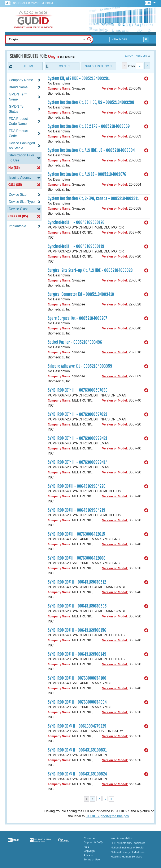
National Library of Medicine (33, 3)
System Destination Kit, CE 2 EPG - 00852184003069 (89, 126)
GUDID (34, 19)
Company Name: (59, 88)
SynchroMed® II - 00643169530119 (76, 246)
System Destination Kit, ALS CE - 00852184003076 (87, 174)
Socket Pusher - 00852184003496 (75, 342)
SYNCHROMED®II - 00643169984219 (77, 510)
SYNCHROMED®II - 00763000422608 (77, 558)
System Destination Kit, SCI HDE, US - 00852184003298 (91, 102)
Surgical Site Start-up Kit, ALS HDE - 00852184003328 (90, 270)
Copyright (90, 851)
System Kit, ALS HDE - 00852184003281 (79, 78)
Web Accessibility (121, 838)
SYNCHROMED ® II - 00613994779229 (77, 726)
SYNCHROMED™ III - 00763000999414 (78, 462)
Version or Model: (115, 88)
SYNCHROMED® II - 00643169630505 (77, 606)
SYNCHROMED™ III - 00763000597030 (78, 390)
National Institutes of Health (127, 848)
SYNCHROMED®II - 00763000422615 (76, 534)
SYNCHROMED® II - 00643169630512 (77, 582)
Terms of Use (92, 859)
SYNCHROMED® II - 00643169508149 (77, 654)
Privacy (88, 855)
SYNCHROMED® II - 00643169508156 (77, 630)
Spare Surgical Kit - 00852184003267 (77, 318)
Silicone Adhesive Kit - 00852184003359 (80, 366)
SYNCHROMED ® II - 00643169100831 (77, 750)
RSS (86, 847)
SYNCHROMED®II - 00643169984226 (77, 486)
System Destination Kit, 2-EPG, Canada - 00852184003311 (93, 198)
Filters (28, 66)
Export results (136, 56)
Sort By (65, 66)
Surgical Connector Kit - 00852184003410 (81, 294)
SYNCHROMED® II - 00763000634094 (77, 702)
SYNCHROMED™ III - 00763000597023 (78, 414)
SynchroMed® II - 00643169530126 (76, 222)
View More (119, 39)
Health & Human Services (126, 857)
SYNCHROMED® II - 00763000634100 (77, 678)
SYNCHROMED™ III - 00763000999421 (78, 438)
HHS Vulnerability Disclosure (128, 843)
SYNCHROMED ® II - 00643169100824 (77, 774)
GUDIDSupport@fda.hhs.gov (107, 816)
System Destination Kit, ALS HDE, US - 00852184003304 (91, 150)
